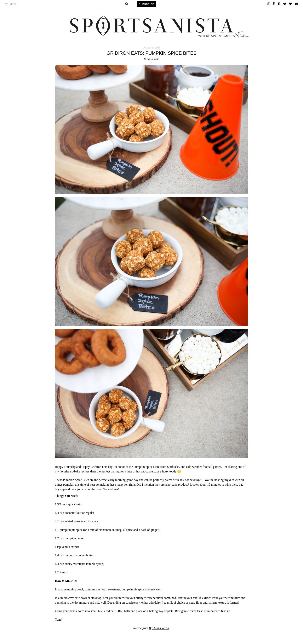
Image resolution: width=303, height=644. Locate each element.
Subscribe (146, 4)
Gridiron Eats (152, 59)
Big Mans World (159, 628)
